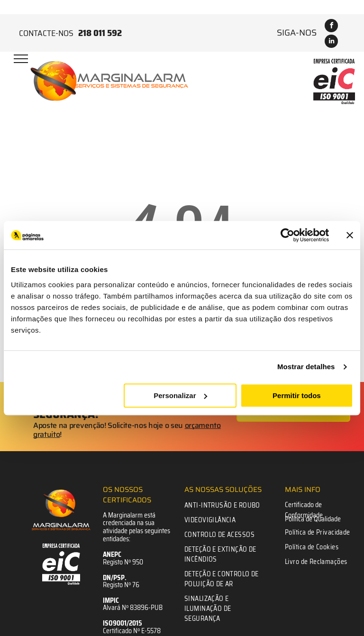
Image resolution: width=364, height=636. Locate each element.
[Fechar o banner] (350, 235)
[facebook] (331, 27)
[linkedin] (331, 42)
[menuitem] (224, 505)
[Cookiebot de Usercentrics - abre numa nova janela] (287, 235)
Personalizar (180, 395)
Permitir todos (297, 395)
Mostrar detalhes (306, 367)
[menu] (21, 59)
